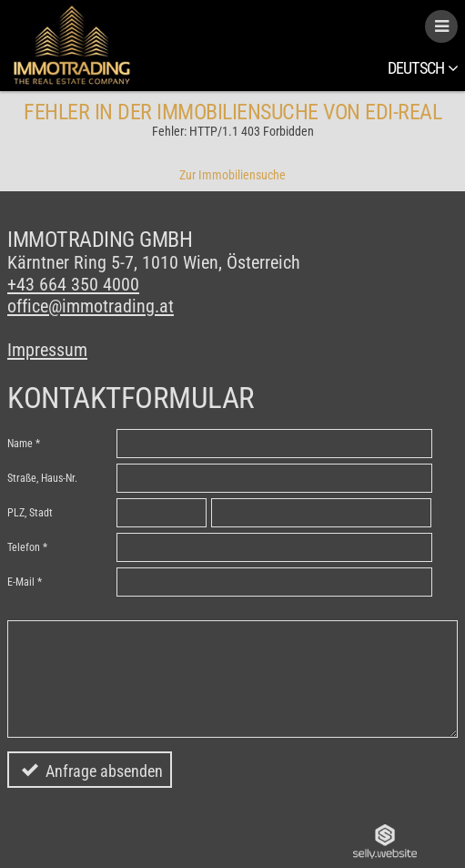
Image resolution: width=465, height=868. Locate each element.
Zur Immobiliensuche (232, 175)
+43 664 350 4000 (73, 284)
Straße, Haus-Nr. (42, 478)
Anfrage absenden (104, 771)
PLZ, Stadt (30, 513)
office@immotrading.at (91, 306)
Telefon (24, 547)
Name (20, 444)
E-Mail (21, 582)
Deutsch (423, 68)
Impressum (47, 350)
